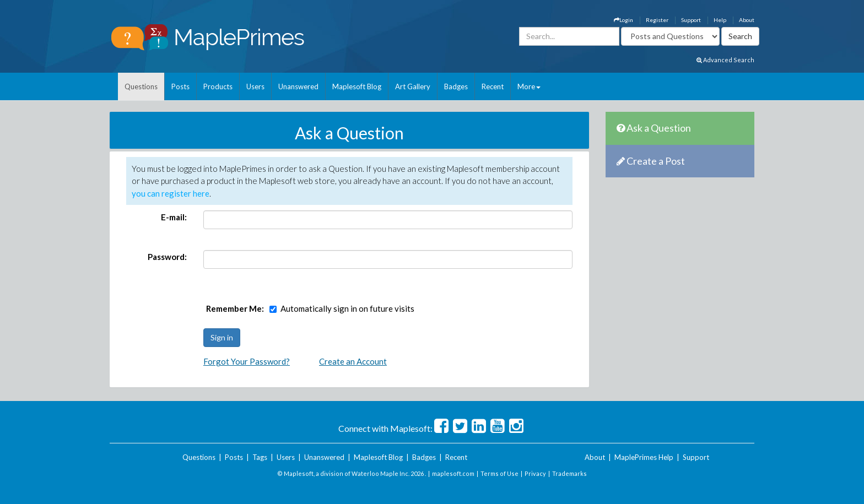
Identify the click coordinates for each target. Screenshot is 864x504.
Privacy (535, 473)
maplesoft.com (453, 473)
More (529, 86)
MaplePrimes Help (644, 457)
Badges (456, 86)
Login (623, 20)
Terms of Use (499, 473)
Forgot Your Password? (247, 361)
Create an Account (353, 361)
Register (657, 20)
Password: (167, 257)
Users (255, 86)
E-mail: (174, 217)
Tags (260, 457)
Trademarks (569, 473)
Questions (141, 86)
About (747, 20)
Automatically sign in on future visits (347, 308)
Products (218, 86)
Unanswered (298, 86)
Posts (180, 86)
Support (691, 20)
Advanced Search (725, 60)
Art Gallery (413, 86)
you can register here (171, 193)
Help (720, 20)
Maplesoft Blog (357, 86)
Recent (493, 86)
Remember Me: (235, 308)
